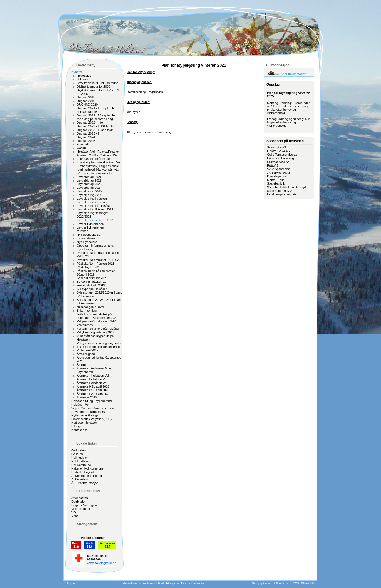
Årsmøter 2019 (87, 397)
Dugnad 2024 (86, 137)
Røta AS (273, 165)
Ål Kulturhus (80, 479)
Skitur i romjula (87, 311)
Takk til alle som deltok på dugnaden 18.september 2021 (97, 316)
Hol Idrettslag (81, 461)
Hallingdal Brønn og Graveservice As (280, 160)
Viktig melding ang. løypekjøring (98, 347)
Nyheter (77, 72)
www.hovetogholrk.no (102, 563)
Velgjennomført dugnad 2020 (96, 321)
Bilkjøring (83, 79)
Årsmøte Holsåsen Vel (92, 379)
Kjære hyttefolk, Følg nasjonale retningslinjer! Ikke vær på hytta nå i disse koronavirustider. (98, 170)
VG (74, 512)
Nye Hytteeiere (87, 242)
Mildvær (82, 231)
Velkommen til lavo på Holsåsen (98, 329)
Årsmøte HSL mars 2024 (94, 394)
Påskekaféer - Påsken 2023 (96, 264)
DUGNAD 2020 (87, 105)
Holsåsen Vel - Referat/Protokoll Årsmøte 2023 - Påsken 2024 (98, 153)
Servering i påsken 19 (91, 282)
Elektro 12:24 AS (278, 151)
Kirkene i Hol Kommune (88, 468)
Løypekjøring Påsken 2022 (95, 209)
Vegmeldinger (81, 509)
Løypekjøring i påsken (92, 199)
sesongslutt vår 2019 (91, 285)
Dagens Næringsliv (84, 505)
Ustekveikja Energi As (282, 194)
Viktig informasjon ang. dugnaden (99, 343)
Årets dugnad (86, 354)
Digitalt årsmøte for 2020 (93, 86)
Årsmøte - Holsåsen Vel (93, 376)
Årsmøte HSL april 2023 (93, 386)
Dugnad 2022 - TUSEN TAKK (97, 126)
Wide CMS (308, 583)
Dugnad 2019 (86, 101)
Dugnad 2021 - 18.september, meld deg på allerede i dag (97, 117)
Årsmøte (83, 365)
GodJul (82, 148)
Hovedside (84, 76)
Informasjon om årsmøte (93, 159)
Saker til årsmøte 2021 (92, 278)
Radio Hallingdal (83, 472)
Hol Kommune (81, 465)
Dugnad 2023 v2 (88, 133)
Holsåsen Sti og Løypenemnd (91, 401)
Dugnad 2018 (86, 97)
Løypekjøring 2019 (89, 191)
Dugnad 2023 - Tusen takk (95, 130)
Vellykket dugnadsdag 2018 (96, 332)
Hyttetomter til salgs (85, 415)
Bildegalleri (79, 426)
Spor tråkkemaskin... (295, 74)
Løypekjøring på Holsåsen (95, 206)
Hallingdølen (80, 458)
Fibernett (83, 144)
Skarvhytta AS (277, 147)
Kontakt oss (79, 430)
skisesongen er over (90, 307)
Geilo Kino (79, 450)
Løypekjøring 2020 (89, 195)
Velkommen (85, 325)
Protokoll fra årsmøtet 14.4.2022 (99, 260)
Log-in (71, 583)
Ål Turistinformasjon (85, 483)
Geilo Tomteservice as (282, 155)
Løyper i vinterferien (90, 224)
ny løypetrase (86, 238)
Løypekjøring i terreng (92, 202)
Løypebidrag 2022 (89, 180)
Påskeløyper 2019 (89, 267)
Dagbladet (78, 502)
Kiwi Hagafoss (277, 176)
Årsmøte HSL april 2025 (93, 390)
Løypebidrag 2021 (89, 177)
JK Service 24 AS (279, 173)
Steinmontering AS (280, 191)
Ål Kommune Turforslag (87, 476)
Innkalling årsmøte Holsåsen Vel (99, 162)
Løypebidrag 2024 (89, 188)
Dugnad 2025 (86, 141)
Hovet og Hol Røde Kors (88, 412)
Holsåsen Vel (80, 405)
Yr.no (75, 516)
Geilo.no (77, 454)
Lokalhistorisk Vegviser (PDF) (91, 419)
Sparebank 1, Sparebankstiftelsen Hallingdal (288, 185)
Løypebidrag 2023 (89, 184)
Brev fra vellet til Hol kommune (97, 83)
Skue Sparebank (278, 169)
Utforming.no (282, 583)
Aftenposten (80, 498)
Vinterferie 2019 (87, 350)
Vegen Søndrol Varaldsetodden (93, 408)
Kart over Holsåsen (85, 423)
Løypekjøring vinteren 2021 (95, 220)
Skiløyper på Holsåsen (92, 289)
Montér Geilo (276, 180)
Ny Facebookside (89, 235)
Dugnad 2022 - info (90, 123)
